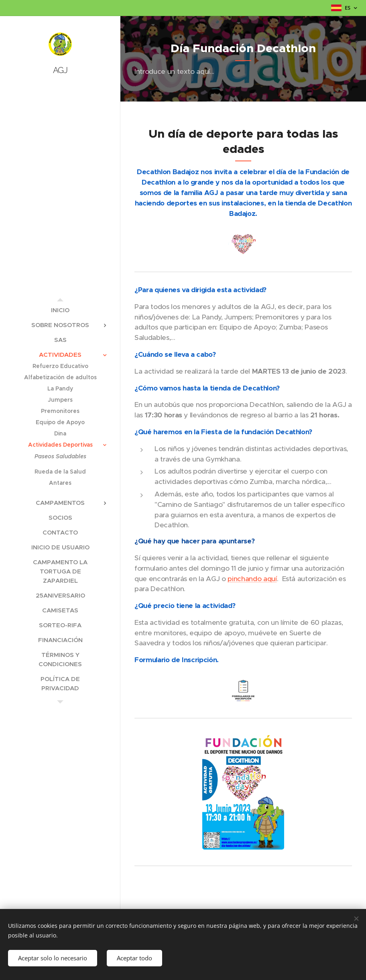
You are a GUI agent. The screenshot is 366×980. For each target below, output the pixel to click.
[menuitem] (60, 310)
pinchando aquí (252, 579)
